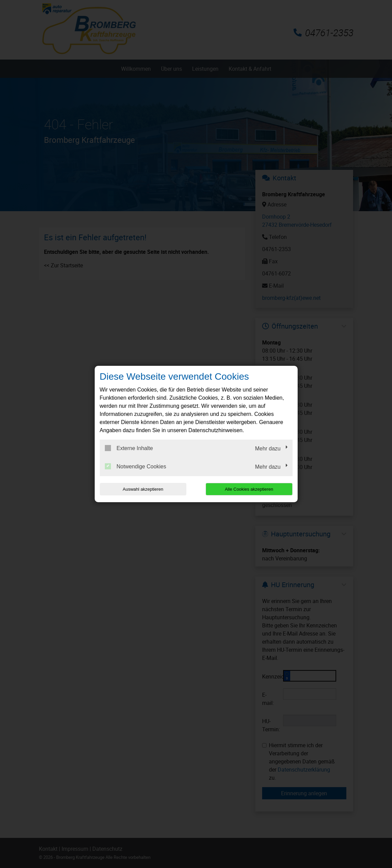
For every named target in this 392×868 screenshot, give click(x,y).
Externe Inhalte (129, 448)
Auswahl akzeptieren (143, 489)
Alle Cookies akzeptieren (249, 489)
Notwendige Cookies (136, 466)
